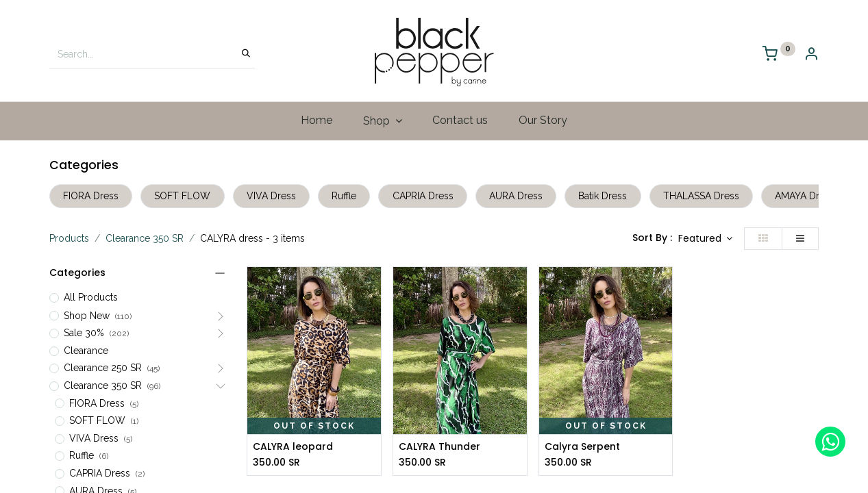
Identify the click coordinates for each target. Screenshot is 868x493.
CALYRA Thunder (439, 447)
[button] (706, 239)
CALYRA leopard (293, 447)
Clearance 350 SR (145, 238)
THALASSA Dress (701, 196)
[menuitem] (316, 121)
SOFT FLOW (182, 196)
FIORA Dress (91, 196)
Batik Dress (603, 196)
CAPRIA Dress (423, 196)
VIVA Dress (271, 196)
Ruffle (344, 196)
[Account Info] (811, 55)
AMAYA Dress (805, 196)
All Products (91, 297)
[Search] (246, 54)
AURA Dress (516, 196)
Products (69, 238)
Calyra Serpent (582, 447)
